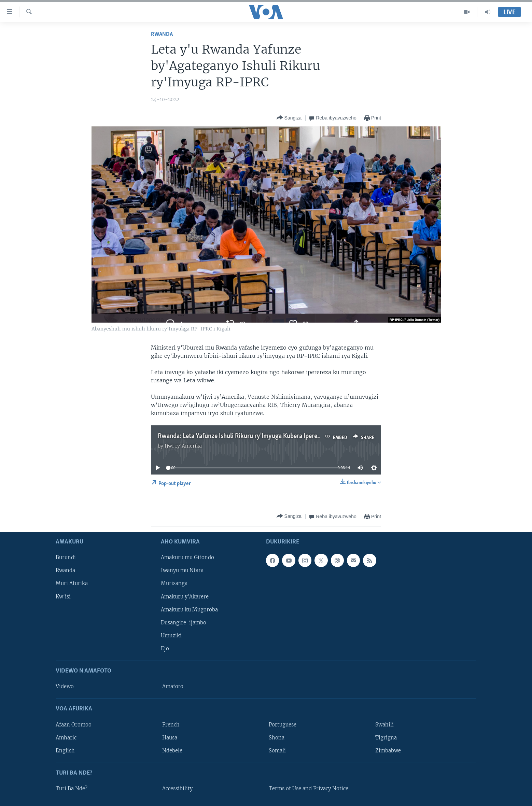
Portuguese (283, 725)
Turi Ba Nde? (72, 789)
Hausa (170, 738)
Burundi (66, 558)
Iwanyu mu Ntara (182, 571)
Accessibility (177, 789)
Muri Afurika (72, 584)
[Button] (289, 118)
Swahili (384, 725)
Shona (277, 738)
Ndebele (172, 751)
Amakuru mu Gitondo (187, 558)
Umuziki (171, 636)
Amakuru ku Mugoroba (189, 610)
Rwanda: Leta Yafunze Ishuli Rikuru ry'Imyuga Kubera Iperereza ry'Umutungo (262, 436)
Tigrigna (386, 738)
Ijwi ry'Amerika (183, 446)
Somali (277, 751)
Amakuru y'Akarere (185, 597)
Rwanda (162, 34)
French (171, 725)
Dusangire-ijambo (184, 623)
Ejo (165, 649)
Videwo (65, 687)
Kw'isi (63, 597)
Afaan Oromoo (74, 725)
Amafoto (173, 687)
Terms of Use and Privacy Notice (309, 789)
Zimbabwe (388, 751)
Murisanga (174, 584)
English (65, 751)
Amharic (66, 738)
